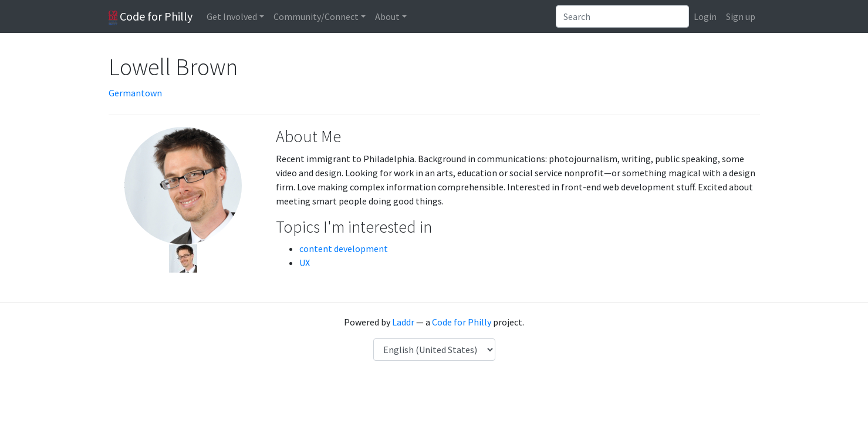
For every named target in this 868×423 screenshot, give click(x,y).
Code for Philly (151, 17)
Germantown (135, 93)
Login (705, 16)
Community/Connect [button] (316, 16)
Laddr (403, 322)
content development (344, 249)
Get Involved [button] (232, 16)
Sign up (741, 16)
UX (305, 263)
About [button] (387, 16)
